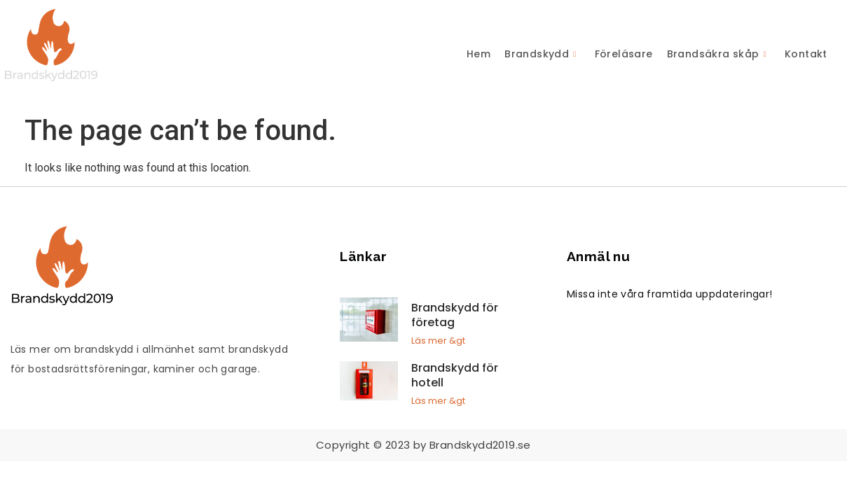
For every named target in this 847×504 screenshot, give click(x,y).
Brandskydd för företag (455, 315)
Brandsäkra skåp (717, 54)
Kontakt (806, 54)
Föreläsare (624, 54)
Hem (478, 54)
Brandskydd (540, 54)
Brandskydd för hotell (455, 375)
